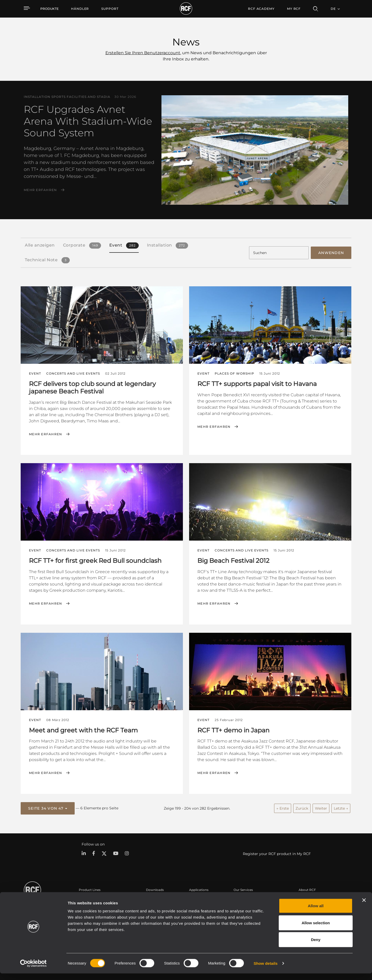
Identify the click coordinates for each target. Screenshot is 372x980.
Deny (316, 946)
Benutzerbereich (246, 898)
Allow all (316, 912)
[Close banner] (364, 907)
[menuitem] (80, 9)
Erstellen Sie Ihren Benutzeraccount (143, 53)
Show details (266, 970)
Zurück (302, 807)
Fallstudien (198, 898)
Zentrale (305, 898)
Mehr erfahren (40, 190)
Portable (86, 898)
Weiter (321, 807)
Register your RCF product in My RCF (277, 852)
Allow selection (316, 929)
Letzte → (341, 807)
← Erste (283, 807)
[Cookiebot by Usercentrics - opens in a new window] (33, 970)
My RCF (294, 9)
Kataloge (153, 898)
